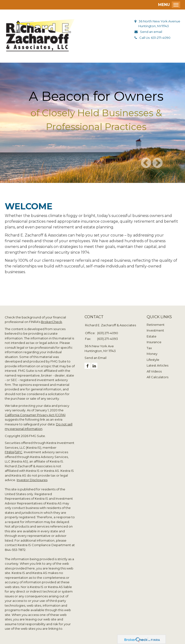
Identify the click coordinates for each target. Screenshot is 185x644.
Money (152, 354)
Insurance (154, 342)
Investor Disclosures (32, 480)
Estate (152, 336)
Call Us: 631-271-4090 (155, 38)
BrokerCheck (52, 322)
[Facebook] (87, 366)
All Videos (154, 371)
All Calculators (157, 377)
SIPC (19, 452)
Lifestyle (153, 360)
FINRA (9, 452)
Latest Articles (157, 365)
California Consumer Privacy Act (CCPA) (35, 415)
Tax (149, 348)
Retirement (156, 325)
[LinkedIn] (94, 366)
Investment (155, 330)
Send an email (151, 32)
